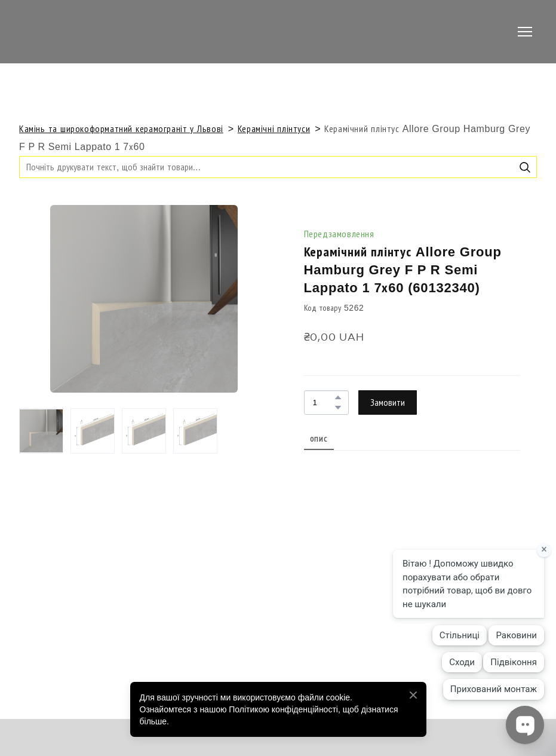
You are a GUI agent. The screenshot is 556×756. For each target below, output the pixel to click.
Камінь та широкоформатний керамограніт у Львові (121, 129)
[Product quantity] (323, 403)
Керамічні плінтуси (274, 129)
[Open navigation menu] (525, 32)
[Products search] (278, 167)
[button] (525, 167)
